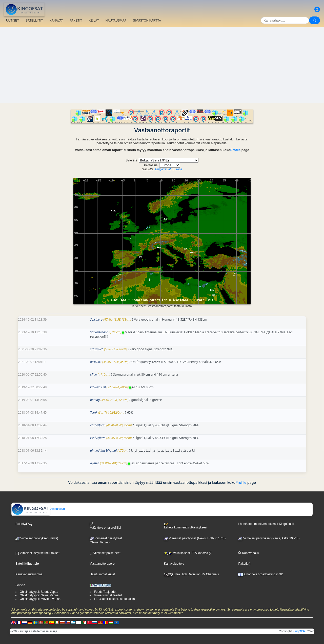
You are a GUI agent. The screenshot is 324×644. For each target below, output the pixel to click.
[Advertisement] (162, 65)
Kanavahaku (249, 553)
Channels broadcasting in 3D (261, 574)
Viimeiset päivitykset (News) (37, 538)
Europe (177, 169)
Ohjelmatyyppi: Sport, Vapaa (39, 592)
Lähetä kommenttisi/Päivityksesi (186, 526)
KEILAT (94, 21)
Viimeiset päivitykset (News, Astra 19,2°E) (269, 538)
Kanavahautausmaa (29, 574)
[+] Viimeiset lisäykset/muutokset (37, 553)
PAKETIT (76, 21)
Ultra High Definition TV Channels (191, 574)
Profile (235, 150)
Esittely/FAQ (24, 524)
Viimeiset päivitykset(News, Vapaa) (106, 540)
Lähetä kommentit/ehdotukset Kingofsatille (267, 524)
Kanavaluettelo (174, 564)
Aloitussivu (38, 509)
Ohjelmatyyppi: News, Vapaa (39, 595)
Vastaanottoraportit (102, 564)
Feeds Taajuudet (105, 592)
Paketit (243, 564)
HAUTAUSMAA (116, 21)
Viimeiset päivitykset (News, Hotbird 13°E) (195, 538)
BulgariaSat (163, 169)
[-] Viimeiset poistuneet (105, 553)
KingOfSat (300, 631)
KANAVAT (56, 21)
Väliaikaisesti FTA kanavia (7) (188, 553)
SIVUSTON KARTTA (147, 21)
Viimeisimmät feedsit (108, 595)
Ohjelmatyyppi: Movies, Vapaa (40, 599)
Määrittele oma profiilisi (105, 526)
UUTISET (13, 21)
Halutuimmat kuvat (102, 574)
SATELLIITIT (34, 21)
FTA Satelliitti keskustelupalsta (114, 599)
